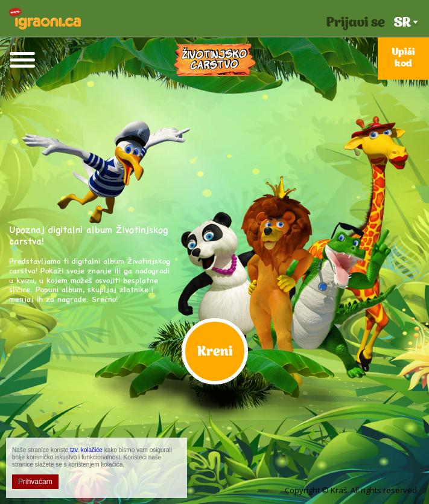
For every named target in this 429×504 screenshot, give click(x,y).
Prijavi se (356, 23)
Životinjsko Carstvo (215, 60)
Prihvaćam (35, 482)
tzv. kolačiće (86, 450)
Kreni (215, 352)
